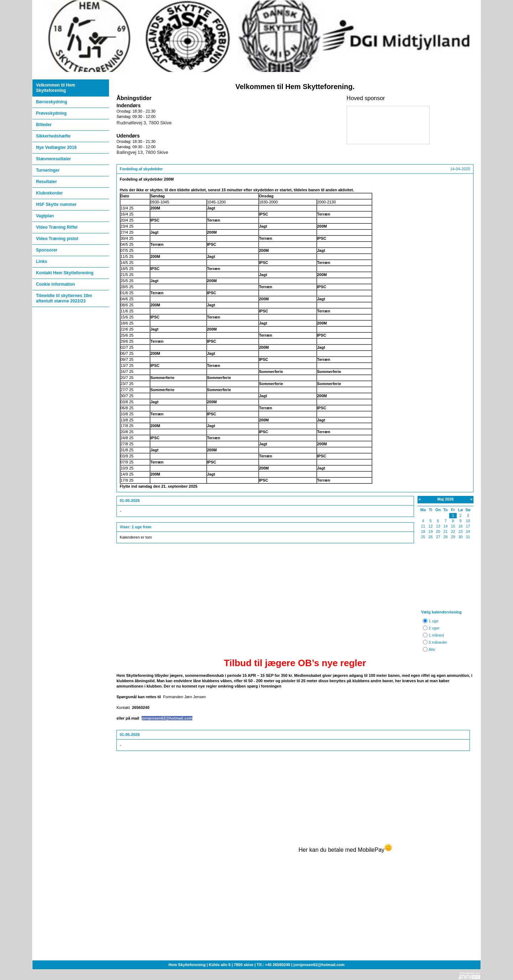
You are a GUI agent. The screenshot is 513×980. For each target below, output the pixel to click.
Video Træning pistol (57, 239)
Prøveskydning (51, 113)
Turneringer (48, 170)
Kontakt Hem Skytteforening (65, 273)
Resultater (46, 182)
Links (42, 261)
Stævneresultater (53, 159)
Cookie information (55, 284)
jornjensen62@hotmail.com (167, 718)
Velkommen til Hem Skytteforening (56, 88)
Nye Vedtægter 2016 (56, 147)
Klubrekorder (49, 193)
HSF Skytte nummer (56, 204)
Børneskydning (51, 102)
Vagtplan (45, 216)
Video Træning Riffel (57, 227)
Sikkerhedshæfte (53, 136)
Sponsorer (47, 250)
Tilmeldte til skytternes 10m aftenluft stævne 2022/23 (64, 298)
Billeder (44, 125)
